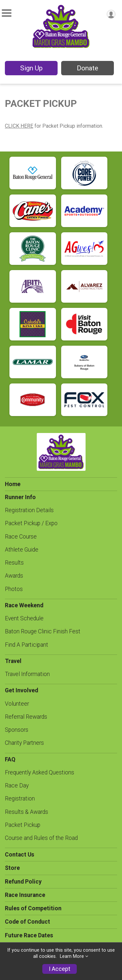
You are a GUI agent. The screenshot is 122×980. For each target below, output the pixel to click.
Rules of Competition (33, 908)
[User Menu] (111, 14)
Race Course (21, 537)
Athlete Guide (22, 550)
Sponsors (17, 730)
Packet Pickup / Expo (31, 523)
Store (12, 868)
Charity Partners (24, 743)
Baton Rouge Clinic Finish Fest (43, 631)
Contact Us (20, 855)
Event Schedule (24, 618)
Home (13, 484)
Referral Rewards (26, 717)
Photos (14, 589)
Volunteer (17, 704)
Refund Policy (23, 882)
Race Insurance (25, 895)
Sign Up (31, 68)
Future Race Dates (29, 935)
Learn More (72, 956)
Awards (14, 576)
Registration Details (29, 510)
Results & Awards (27, 812)
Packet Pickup (23, 825)
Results (14, 563)
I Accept (60, 969)
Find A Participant (27, 645)
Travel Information (27, 674)
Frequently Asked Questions (40, 772)
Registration (20, 799)
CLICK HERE (19, 126)
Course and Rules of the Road (41, 838)
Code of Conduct (27, 922)
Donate (88, 68)
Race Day (17, 785)
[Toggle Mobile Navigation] (7, 13)
